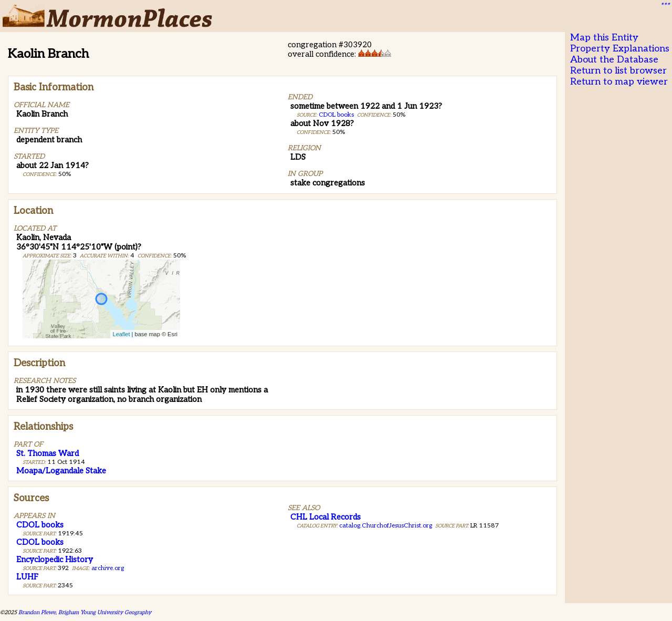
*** (665, 6)
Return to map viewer (619, 82)
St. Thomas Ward (48, 453)
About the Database (614, 60)
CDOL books (336, 115)
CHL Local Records (325, 517)
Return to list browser (618, 71)
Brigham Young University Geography (105, 612)
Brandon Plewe (37, 612)
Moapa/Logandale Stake (61, 471)
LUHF (27, 577)
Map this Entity (604, 38)
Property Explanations (620, 49)
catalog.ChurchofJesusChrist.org (386, 526)
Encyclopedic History (55, 560)
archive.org (108, 568)
